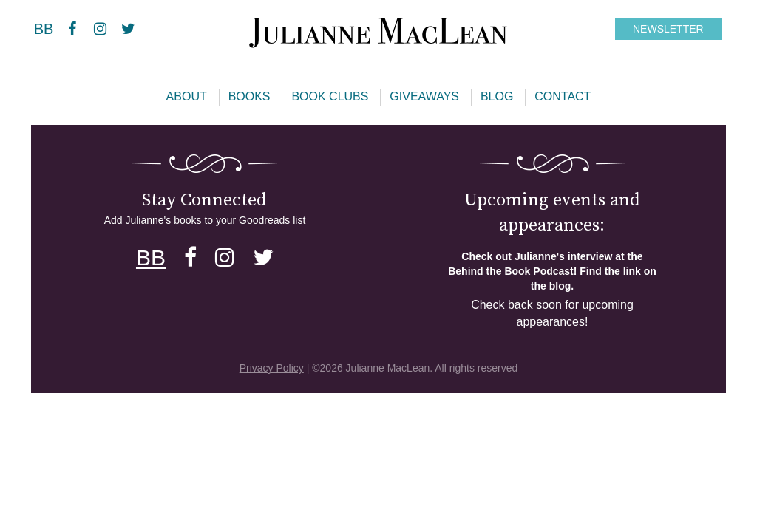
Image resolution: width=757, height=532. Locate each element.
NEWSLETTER (668, 29)
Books (249, 96)
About (187, 96)
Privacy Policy (272, 368)
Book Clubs (330, 96)
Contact (563, 96)
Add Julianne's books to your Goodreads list (205, 220)
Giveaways (424, 96)
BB (44, 29)
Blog (497, 96)
